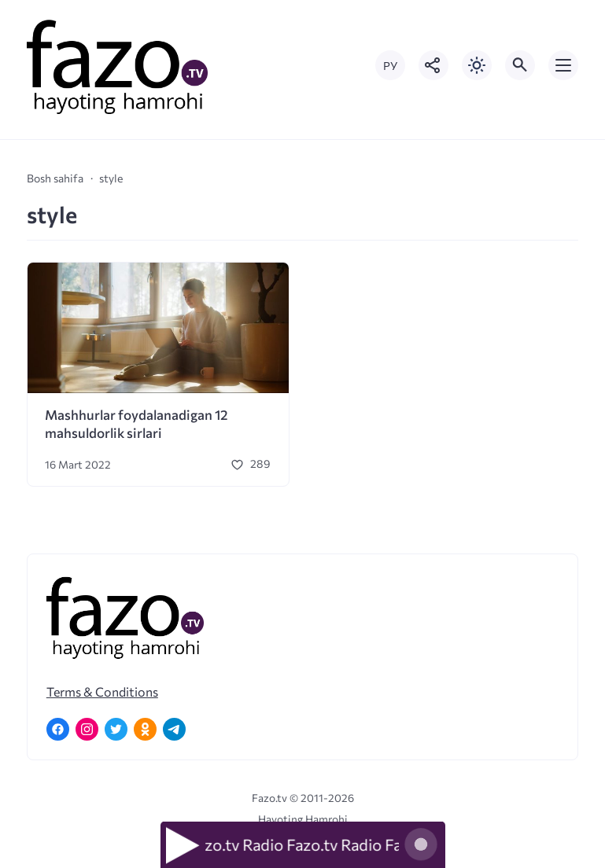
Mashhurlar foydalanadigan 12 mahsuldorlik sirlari (136, 424)
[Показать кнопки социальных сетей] (433, 65)
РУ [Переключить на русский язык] (390, 66)
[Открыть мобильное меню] (563, 65)
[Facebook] (58, 729)
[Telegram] (174, 729)
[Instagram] (87, 729)
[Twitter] (116, 729)
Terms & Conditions (102, 691)
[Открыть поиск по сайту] (520, 65)
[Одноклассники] (145, 729)
